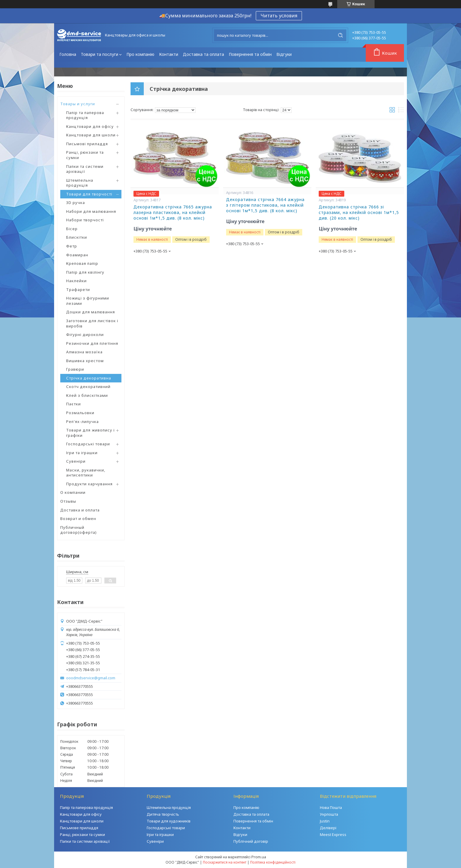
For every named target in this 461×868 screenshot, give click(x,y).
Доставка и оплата (80, 510)
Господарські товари (88, 444)
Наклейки (76, 281)
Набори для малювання (91, 211)
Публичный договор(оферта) (78, 530)
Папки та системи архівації (85, 169)
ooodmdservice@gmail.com (91, 678)
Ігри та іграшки (82, 453)
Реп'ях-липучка (82, 422)
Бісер (72, 229)
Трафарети (78, 290)
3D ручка (76, 203)
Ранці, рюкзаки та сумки (85, 155)
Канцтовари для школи (91, 135)
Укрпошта (329, 814)
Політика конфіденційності (273, 862)
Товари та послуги (100, 54)
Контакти (169, 54)
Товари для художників (169, 821)
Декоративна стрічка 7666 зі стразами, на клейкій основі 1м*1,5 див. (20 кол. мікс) (359, 213)
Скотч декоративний (88, 387)
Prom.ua (259, 857)
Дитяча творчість (163, 814)
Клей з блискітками (87, 395)
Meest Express (333, 834)
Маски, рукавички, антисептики (86, 473)
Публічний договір (251, 841)
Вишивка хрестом (85, 361)
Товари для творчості (89, 194)
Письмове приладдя (79, 828)
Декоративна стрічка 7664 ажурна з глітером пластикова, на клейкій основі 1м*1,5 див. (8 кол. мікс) (265, 205)
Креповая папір (82, 263)
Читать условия (279, 16)
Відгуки (284, 54)
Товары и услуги (78, 104)
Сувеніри (76, 461)
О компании (73, 492)
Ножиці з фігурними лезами (88, 301)
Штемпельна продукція (80, 183)
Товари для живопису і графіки (90, 433)
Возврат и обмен (78, 519)
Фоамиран (77, 255)
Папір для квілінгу (85, 272)
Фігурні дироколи (85, 335)
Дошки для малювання (91, 312)
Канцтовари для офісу (90, 126)
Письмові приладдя (87, 144)
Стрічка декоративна (89, 378)
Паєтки (74, 404)
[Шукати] (340, 35)
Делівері (328, 828)
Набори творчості (85, 220)
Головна (68, 54)
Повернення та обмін (250, 54)
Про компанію (140, 54)
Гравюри (75, 369)
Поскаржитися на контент (225, 862)
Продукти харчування (89, 484)
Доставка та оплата (203, 54)
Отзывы (68, 501)
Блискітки (77, 237)
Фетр (72, 246)
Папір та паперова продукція (85, 115)
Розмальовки (80, 413)
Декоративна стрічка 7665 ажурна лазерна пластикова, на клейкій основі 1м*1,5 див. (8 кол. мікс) (173, 213)
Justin (325, 821)
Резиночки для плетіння (92, 343)
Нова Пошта (331, 807)
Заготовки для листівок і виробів (92, 323)
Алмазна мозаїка (84, 352)
